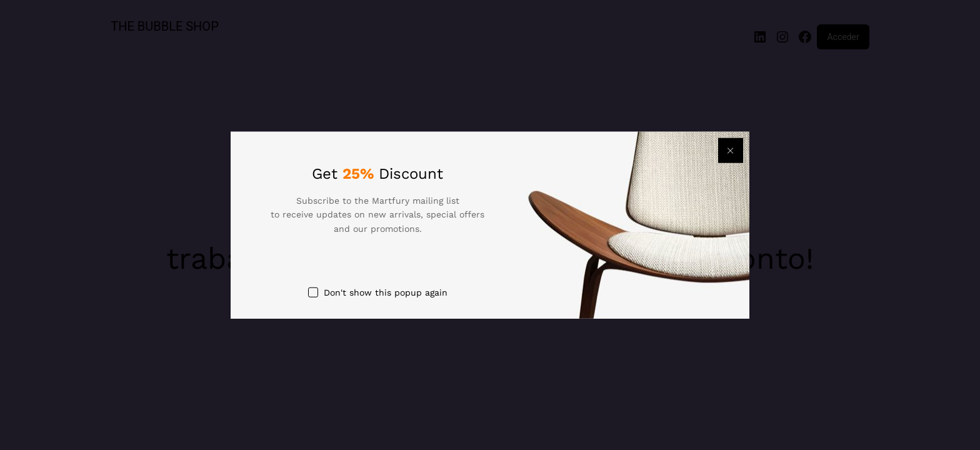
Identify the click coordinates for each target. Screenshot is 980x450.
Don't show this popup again (386, 292)
